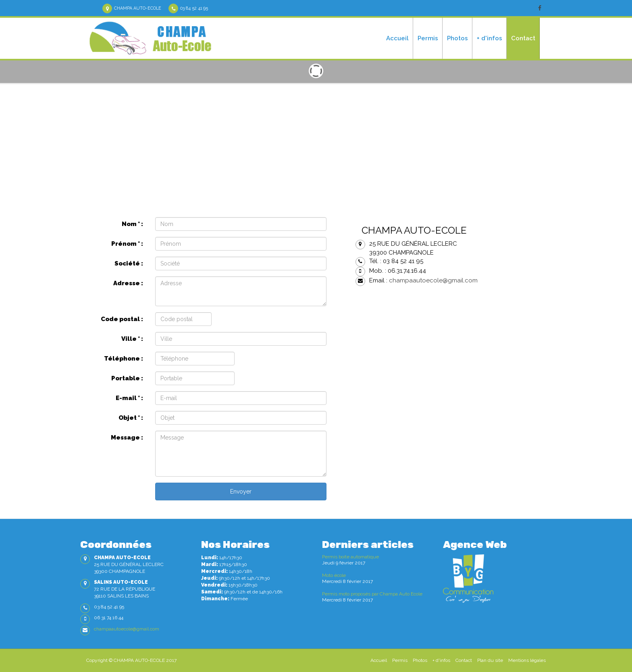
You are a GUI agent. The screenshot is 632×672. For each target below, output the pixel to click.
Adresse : (128, 283)
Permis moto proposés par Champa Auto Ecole (372, 594)
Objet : (131, 418)
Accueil (397, 38)
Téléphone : (124, 359)
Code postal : (122, 319)
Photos (457, 38)
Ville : (132, 339)
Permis (428, 38)
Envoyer (241, 492)
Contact (523, 38)
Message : (127, 438)
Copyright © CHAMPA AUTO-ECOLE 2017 (131, 660)
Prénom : (127, 244)
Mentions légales (527, 660)
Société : (129, 263)
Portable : (127, 378)
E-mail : (129, 398)
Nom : (132, 224)
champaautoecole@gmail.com (433, 280)
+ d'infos (490, 38)
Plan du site (490, 660)
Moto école (334, 575)
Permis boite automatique (350, 557)
